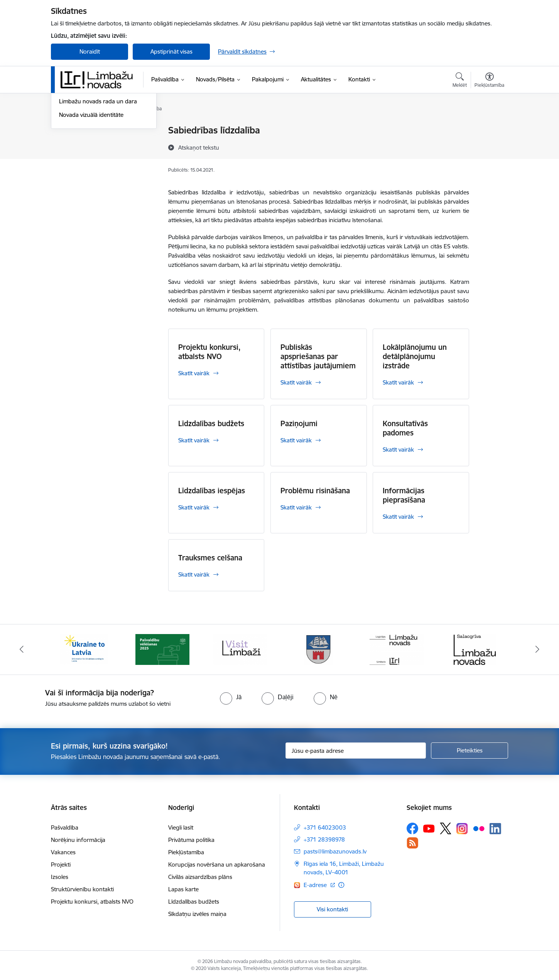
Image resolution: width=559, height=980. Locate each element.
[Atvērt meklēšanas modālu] (460, 81)
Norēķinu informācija (78, 840)
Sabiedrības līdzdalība (87, 158)
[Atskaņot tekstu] (199, 147)
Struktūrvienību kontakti (82, 889)
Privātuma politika (191, 840)
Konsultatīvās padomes (405, 428)
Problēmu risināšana (315, 491)
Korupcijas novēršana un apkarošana (217, 864)
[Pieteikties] (469, 751)
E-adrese (316, 885)
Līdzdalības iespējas (212, 491)
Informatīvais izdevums (89, 171)
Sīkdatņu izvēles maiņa (197, 914)
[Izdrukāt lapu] (489, 127)
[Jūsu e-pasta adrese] (356, 751)
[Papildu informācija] (341, 885)
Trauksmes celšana (210, 558)
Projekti (61, 864)
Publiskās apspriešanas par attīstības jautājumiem (318, 356)
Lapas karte (183, 889)
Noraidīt (90, 51)
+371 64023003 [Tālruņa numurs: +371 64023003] (325, 827)
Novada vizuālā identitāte (91, 198)
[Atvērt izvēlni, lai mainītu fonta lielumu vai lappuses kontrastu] (489, 81)
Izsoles (60, 877)
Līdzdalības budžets (211, 423)
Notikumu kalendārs (85, 144)
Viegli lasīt (181, 827)
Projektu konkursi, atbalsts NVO (209, 352)
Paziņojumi (299, 423)
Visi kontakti (332, 909)
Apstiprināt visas (171, 51)
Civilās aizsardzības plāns (200, 877)
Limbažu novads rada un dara (98, 185)
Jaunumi (70, 131)
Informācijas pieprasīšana (404, 495)
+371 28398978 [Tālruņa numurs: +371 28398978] (324, 839)
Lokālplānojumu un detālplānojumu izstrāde (415, 356)
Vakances (63, 852)
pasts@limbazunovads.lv (335, 851)
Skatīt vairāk (194, 373)
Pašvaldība (65, 827)
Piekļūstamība (186, 852)
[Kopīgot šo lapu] (489, 146)
